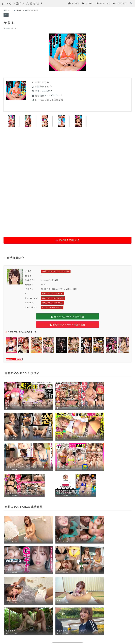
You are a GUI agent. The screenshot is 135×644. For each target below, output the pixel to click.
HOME (44, 633)
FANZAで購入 (68, 240)
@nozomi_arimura (52, 293)
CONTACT (90, 633)
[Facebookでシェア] (63, 520)
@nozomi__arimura (53, 298)
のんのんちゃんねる (52, 307)
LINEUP (58, 633)
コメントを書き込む (67, 608)
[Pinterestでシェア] (88, 520)
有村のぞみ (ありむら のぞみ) (56, 271)
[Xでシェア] (47, 520)
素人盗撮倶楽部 (55, 100)
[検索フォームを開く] (131, 3)
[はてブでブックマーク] (72, 520)
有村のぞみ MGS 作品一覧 (68, 317)
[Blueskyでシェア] (55, 520)
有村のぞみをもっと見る (67, 484)
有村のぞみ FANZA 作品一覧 (67, 325)
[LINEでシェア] (80, 520)
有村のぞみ (10, 507)
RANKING (73, 633)
